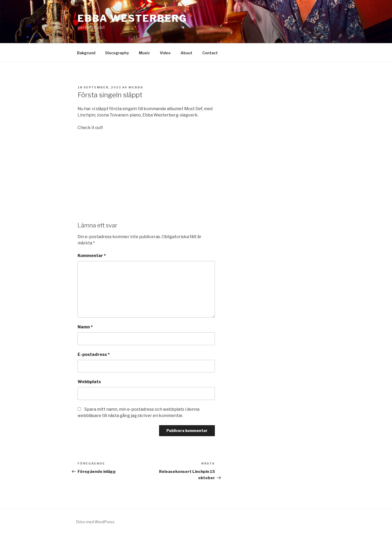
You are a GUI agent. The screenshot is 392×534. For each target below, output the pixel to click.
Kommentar (92, 256)
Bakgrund (86, 53)
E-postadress (94, 354)
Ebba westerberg (132, 18)
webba (136, 87)
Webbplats (89, 382)
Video (165, 53)
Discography (117, 53)
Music (144, 53)
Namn (85, 327)
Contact (210, 53)
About (186, 53)
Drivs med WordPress (95, 522)
